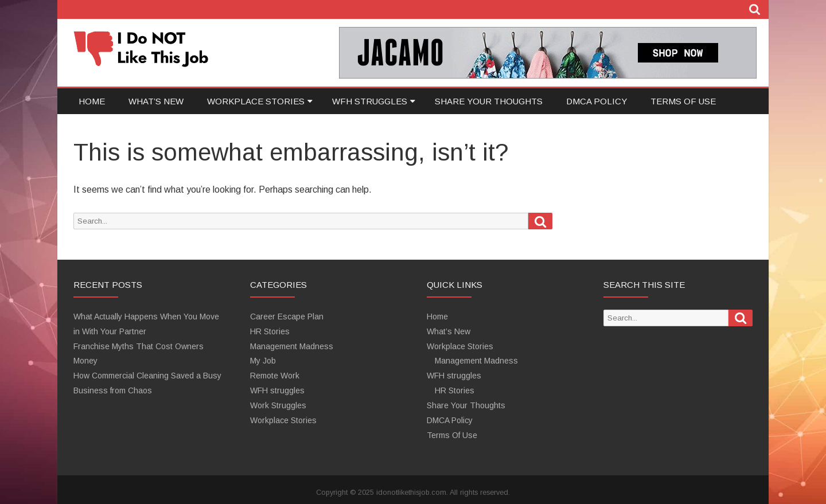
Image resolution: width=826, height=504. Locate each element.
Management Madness (292, 346)
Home (92, 101)
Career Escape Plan (287, 317)
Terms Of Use (683, 101)
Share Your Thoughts (489, 101)
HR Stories (270, 331)
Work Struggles (278, 405)
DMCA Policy (597, 101)
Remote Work (275, 376)
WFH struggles (370, 101)
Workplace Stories (256, 101)
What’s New (156, 101)
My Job (263, 361)
